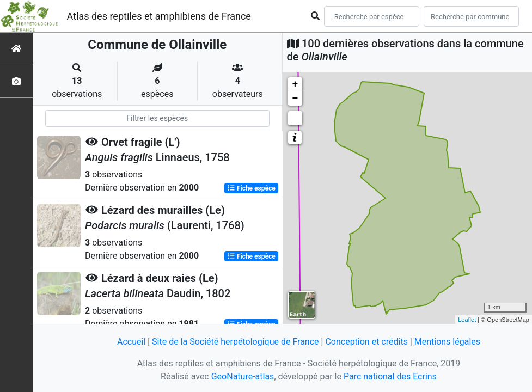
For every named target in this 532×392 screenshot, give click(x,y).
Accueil (131, 342)
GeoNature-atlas (243, 376)
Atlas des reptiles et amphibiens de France (159, 16)
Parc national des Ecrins (390, 376)
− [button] (295, 99)
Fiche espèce (251, 188)
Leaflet (467, 320)
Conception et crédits (366, 342)
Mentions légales (447, 342)
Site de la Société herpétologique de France (235, 342)
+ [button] (295, 84)
